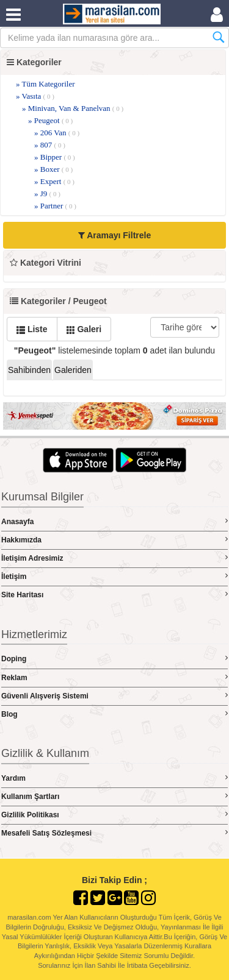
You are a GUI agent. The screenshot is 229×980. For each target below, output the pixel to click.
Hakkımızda (114, 540)
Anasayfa (114, 521)
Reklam (114, 677)
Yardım (114, 778)
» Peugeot (50, 120)
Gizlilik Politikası (114, 815)
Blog (114, 714)
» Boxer (53, 169)
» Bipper (55, 157)
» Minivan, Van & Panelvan (73, 108)
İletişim (114, 576)
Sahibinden (29, 370)
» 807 (50, 145)
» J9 (47, 194)
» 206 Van (57, 133)
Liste (32, 329)
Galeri (84, 329)
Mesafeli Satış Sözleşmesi (114, 833)
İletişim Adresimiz (114, 558)
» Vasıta (35, 96)
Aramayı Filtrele (114, 235)
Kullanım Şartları (114, 796)
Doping (114, 659)
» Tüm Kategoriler (45, 84)
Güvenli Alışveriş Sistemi (114, 696)
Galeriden (73, 370)
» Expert (54, 181)
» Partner (55, 206)
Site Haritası (114, 595)
